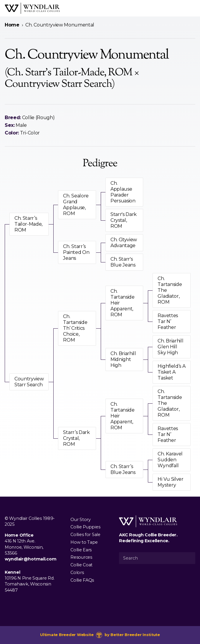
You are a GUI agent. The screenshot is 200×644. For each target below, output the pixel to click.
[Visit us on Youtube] (27, 604)
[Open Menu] (193, 8)
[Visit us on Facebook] (8, 604)
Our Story (80, 519)
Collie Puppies (85, 527)
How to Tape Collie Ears (84, 546)
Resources (81, 557)
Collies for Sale (85, 535)
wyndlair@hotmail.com (30, 559)
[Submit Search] (189, 558)
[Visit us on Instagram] (18, 604)
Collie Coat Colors (81, 569)
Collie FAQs (82, 580)
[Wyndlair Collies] (32, 8)
